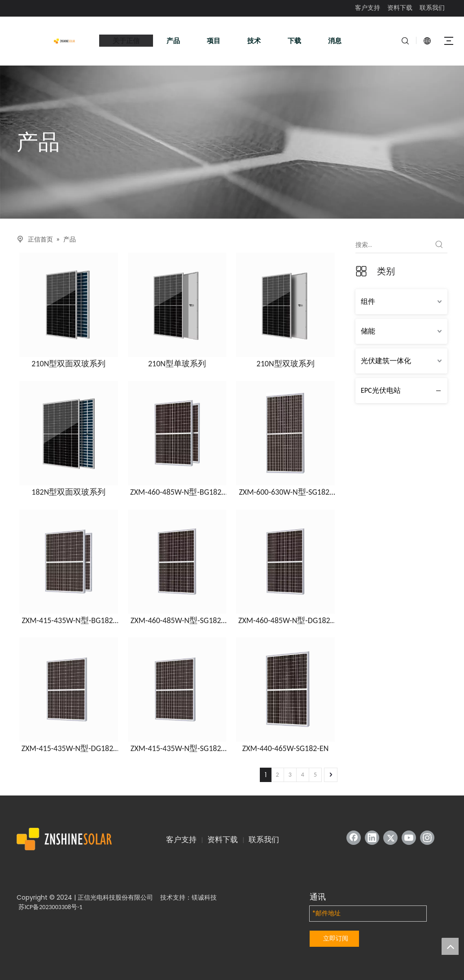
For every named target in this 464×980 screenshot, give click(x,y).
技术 (254, 41)
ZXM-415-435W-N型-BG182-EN (68, 621)
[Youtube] (409, 838)
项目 (214, 41)
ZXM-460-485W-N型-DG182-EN (285, 621)
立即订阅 (336, 938)
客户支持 (368, 8)
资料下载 (400, 8)
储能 (368, 331)
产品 (173, 41)
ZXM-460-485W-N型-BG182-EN (177, 492)
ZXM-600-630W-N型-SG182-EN (285, 492)
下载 (294, 41)
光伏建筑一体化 (386, 361)
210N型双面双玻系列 (68, 364)
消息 (335, 41)
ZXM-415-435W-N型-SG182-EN (177, 749)
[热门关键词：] (439, 245)
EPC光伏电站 (381, 390)
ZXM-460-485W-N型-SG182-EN (177, 621)
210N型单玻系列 (177, 364)
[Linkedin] (372, 838)
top (450, 946)
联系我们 (432, 8)
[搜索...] (393, 245)
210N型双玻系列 (286, 364)
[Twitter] (390, 838)
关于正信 (126, 41)
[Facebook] (354, 838)
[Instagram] (427, 838)
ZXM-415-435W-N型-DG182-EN (69, 749)
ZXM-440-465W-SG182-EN (286, 749)
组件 (368, 301)
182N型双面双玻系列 (68, 492)
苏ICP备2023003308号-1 (50, 907)
